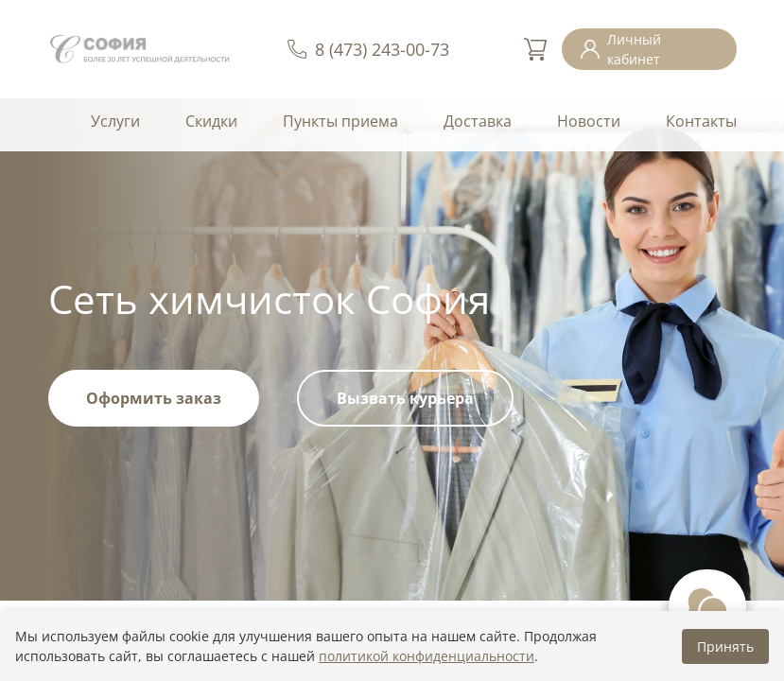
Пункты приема (340, 121)
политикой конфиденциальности (427, 656)
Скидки (211, 121)
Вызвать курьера (405, 398)
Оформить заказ (154, 398)
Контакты (701, 121)
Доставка (478, 121)
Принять (725, 646)
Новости (589, 121)
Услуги (115, 121)
